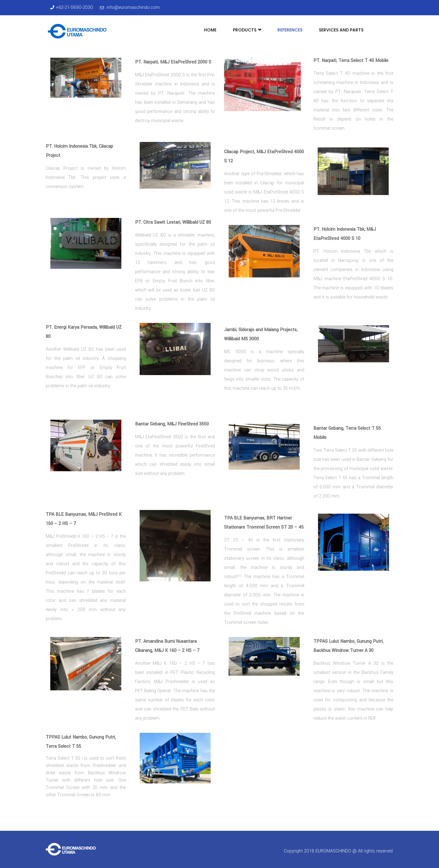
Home (210, 30)
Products (247, 30)
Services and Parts (341, 30)
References (290, 30)
